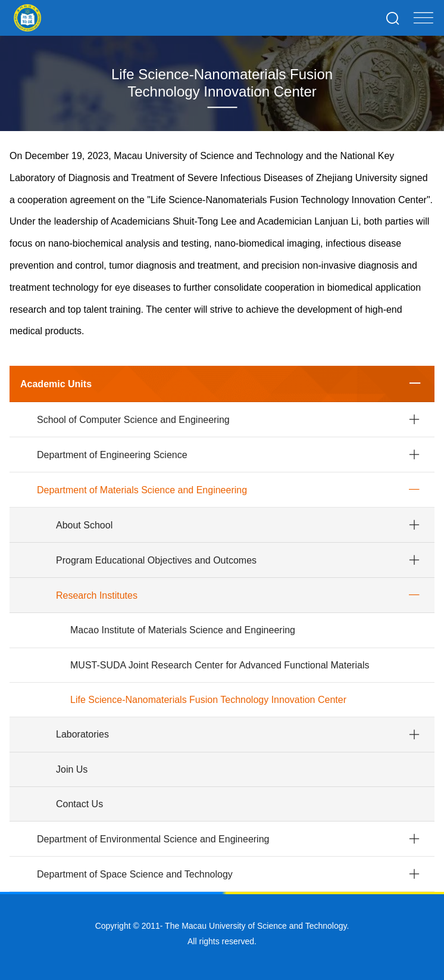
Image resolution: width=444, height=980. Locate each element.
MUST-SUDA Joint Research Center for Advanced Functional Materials (220, 665)
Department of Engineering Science (112, 455)
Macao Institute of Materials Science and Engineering (183, 630)
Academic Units (56, 384)
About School (84, 525)
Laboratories (82, 734)
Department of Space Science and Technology (135, 874)
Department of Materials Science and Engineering (142, 490)
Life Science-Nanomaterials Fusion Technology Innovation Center (208, 700)
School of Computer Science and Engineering (133, 420)
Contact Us (79, 804)
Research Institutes (97, 595)
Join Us (72, 769)
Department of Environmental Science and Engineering (153, 839)
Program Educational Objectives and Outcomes (156, 560)
